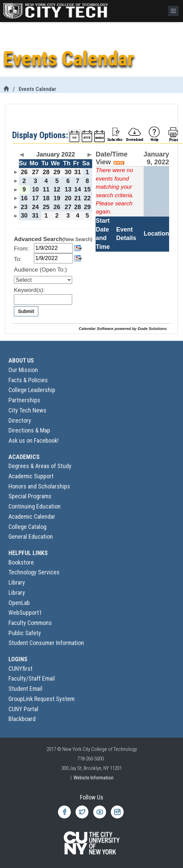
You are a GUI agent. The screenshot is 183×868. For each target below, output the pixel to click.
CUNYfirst (21, 669)
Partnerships (24, 400)
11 (46, 189)
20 (68, 198)
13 (68, 189)
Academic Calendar (32, 516)
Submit (26, 311)
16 (24, 198)
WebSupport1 (25, 613)
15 (87, 189)
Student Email (25, 689)
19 (57, 198)
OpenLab (19, 603)
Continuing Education (35, 506)
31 (78, 172)
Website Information (94, 778)
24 (35, 207)
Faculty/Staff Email (32, 678)
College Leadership (32, 390)
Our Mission (23, 370)
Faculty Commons (30, 623)
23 (24, 207)
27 (35, 172)
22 (87, 198)
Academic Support (31, 476)
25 (46, 207)
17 (35, 198)
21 (78, 198)
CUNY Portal (23, 709)
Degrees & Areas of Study (40, 466)
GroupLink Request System (42, 699)
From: (22, 249)
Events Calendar (37, 89)
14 (78, 189)
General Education (31, 537)
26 (24, 172)
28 (46, 172)
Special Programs (30, 496)
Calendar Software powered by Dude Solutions (123, 328)
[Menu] (173, 11)
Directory (20, 420)
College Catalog (27, 527)
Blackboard (22, 719)
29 (57, 172)
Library (17, 582)
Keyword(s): (29, 290)
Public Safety (25, 633)
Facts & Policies (28, 380)
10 (35, 189)
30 (68, 172)
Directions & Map (29, 430)
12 (57, 189)
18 (46, 198)
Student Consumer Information (46, 643)
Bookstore (21, 562)
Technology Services (34, 572)
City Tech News (27, 410)
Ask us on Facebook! (34, 440)
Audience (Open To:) (40, 270)
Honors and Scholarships (39, 486)
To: (18, 259)
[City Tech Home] (6, 89)
